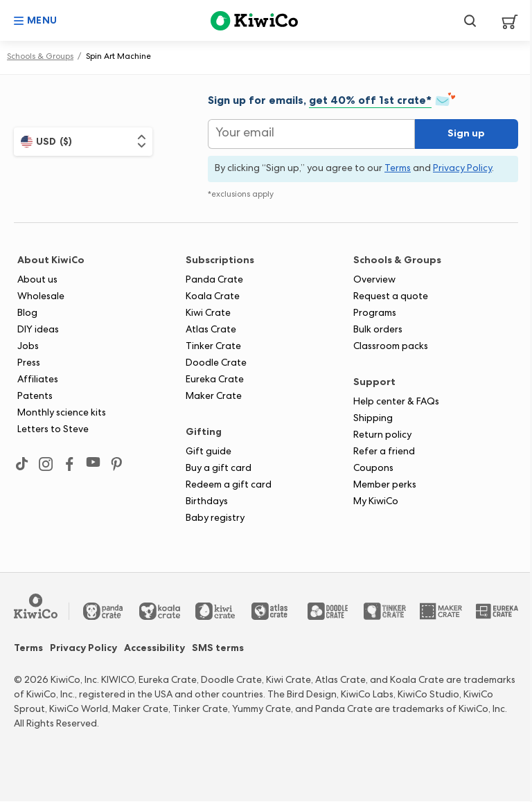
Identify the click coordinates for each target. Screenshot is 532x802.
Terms (28, 650)
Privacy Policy (83, 650)
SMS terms (218, 650)
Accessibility (154, 650)
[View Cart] (505, 21)
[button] (36, 21)
